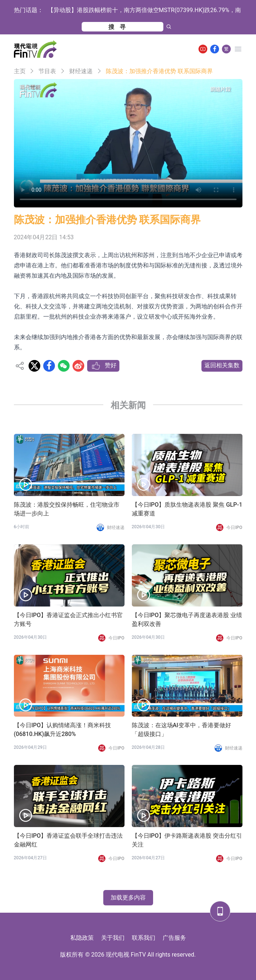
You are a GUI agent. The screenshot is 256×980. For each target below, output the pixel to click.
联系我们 (144, 938)
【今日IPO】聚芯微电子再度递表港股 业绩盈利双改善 (187, 619)
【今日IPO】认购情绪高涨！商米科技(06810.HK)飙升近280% (63, 730)
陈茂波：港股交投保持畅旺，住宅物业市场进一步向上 (67, 509)
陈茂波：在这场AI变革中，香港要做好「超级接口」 (181, 730)
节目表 (47, 71)
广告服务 (174, 938)
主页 (20, 71)
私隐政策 (82, 938)
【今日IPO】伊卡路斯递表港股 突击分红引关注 (187, 840)
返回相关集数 (222, 365)
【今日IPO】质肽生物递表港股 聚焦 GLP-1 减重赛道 (187, 509)
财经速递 (81, 71)
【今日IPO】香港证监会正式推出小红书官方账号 (68, 619)
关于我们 (113, 938)
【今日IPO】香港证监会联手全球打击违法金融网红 (68, 840)
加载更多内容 (128, 898)
